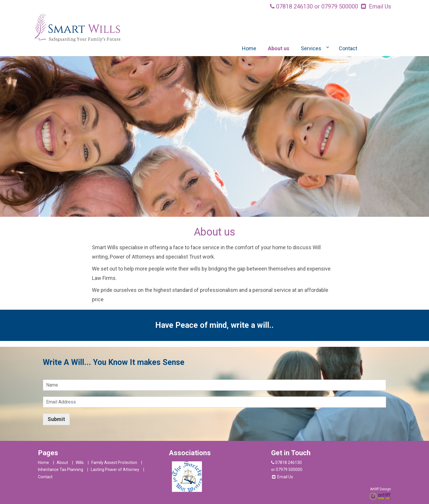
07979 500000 (340, 6)
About (62, 463)
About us (279, 48)
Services (311, 48)
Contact (348, 48)
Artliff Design (381, 489)
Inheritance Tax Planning (61, 470)
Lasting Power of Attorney (115, 470)
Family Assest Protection (114, 463)
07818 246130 (294, 6)
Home (249, 48)
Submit (56, 419)
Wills (80, 463)
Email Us (380, 6)
